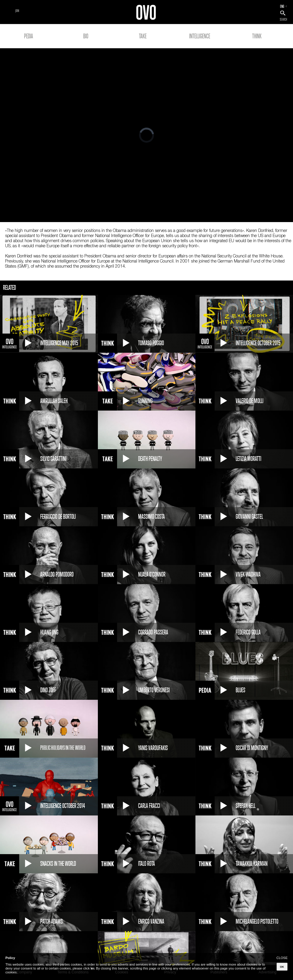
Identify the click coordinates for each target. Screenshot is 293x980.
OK (282, 967)
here (92, 968)
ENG (282, 6)
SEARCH (283, 19)
